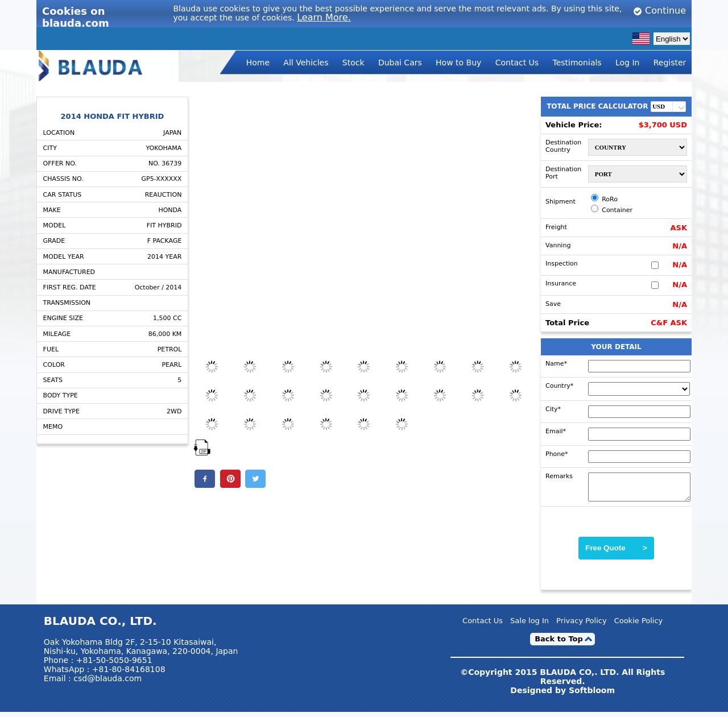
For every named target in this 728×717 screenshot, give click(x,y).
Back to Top (559, 644)
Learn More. (324, 17)
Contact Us (517, 63)
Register (670, 63)
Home (258, 63)
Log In (627, 63)
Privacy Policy (582, 626)
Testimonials (577, 63)
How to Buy (458, 63)
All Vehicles (306, 63)
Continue (659, 11)
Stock (353, 63)
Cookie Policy (639, 626)
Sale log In (530, 626)
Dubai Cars (400, 63)
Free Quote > (616, 553)
